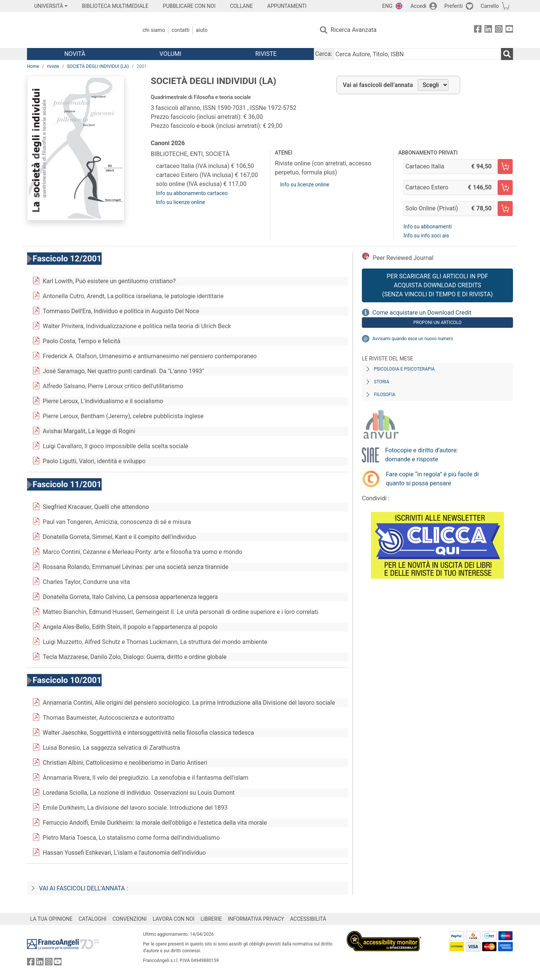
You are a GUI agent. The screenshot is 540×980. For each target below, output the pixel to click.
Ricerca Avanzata (354, 30)
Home (33, 66)
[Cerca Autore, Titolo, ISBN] (417, 54)
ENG (387, 6)
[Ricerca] (507, 54)
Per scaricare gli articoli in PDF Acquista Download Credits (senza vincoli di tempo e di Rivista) (437, 285)
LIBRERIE (211, 919)
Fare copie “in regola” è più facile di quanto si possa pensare (432, 479)
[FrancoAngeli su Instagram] (499, 30)
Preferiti (454, 6)
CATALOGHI (93, 919)
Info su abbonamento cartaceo (192, 193)
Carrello (490, 6)
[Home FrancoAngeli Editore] (77, 30)
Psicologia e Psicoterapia (404, 369)
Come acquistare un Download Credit (422, 313)
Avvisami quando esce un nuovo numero (413, 339)
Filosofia (385, 395)
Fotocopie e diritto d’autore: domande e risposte (421, 455)
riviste (53, 66)
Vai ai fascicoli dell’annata (378, 85)
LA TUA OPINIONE (51, 919)
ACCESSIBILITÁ (308, 919)
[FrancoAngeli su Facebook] (478, 30)
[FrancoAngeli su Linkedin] (488, 30)
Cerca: (324, 54)
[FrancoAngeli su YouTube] (509, 30)
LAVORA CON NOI (174, 919)
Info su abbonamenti (427, 227)
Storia (382, 382)
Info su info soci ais (426, 236)
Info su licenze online (181, 202)
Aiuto (202, 30)
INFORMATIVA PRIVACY (256, 919)
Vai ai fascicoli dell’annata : (83, 888)
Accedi (418, 6)
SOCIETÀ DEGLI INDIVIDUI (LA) (98, 66)
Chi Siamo (154, 30)
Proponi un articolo (437, 323)
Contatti (180, 30)
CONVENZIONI (130, 919)
